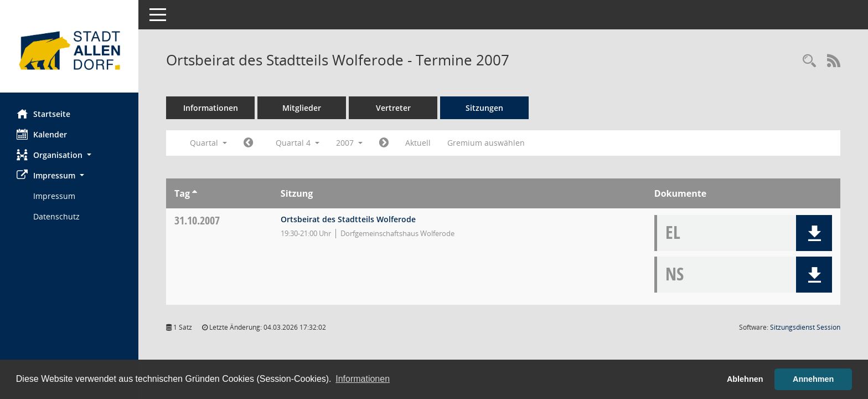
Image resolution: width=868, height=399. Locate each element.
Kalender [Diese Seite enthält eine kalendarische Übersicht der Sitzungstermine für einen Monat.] (42, 134)
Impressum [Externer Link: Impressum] (54, 196)
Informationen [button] (363, 379)
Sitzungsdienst (805, 327)
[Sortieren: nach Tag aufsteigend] (195, 193)
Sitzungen (484, 108)
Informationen (211, 108)
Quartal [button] (208, 143)
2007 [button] (349, 143)
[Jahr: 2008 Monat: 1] (384, 143)
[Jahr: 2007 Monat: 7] (248, 143)
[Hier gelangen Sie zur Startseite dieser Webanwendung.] (69, 50)
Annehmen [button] (813, 379)
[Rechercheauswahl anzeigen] (809, 61)
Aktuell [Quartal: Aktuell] (418, 143)
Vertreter (393, 108)
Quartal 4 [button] (298, 143)
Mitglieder (302, 108)
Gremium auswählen (486, 143)
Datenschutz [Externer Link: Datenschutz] (56, 216)
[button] (69, 155)
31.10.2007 (197, 220)
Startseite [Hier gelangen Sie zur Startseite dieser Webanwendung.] (43, 114)
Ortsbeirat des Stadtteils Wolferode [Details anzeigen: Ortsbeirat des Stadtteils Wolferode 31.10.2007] (348, 219)
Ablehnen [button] (745, 379)
